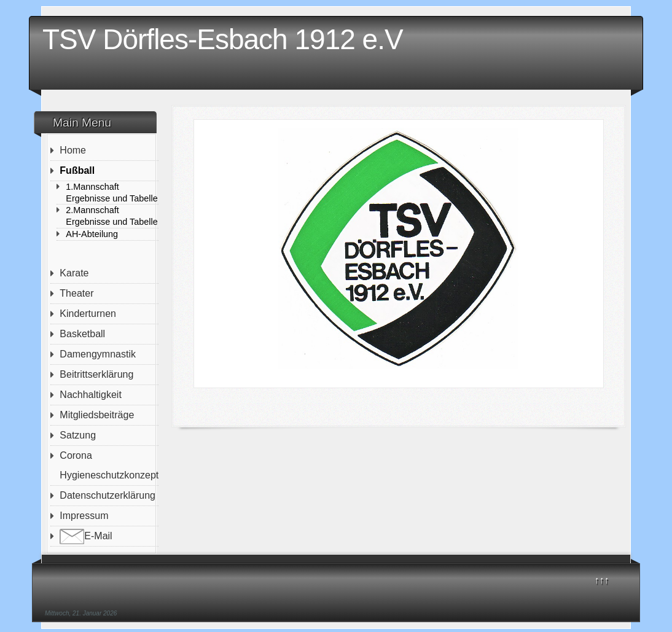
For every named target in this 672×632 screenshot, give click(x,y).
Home (73, 150)
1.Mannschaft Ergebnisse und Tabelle (111, 193)
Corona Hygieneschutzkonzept (109, 465)
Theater (76, 293)
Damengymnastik (98, 354)
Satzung (78, 435)
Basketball (82, 334)
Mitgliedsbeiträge (97, 415)
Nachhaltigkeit (91, 395)
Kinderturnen (88, 314)
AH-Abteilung (92, 234)
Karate (74, 273)
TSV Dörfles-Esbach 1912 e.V (223, 39)
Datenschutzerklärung (107, 495)
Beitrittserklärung (96, 374)
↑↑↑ (602, 580)
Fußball (77, 170)
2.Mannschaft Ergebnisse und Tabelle (111, 216)
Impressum (84, 516)
